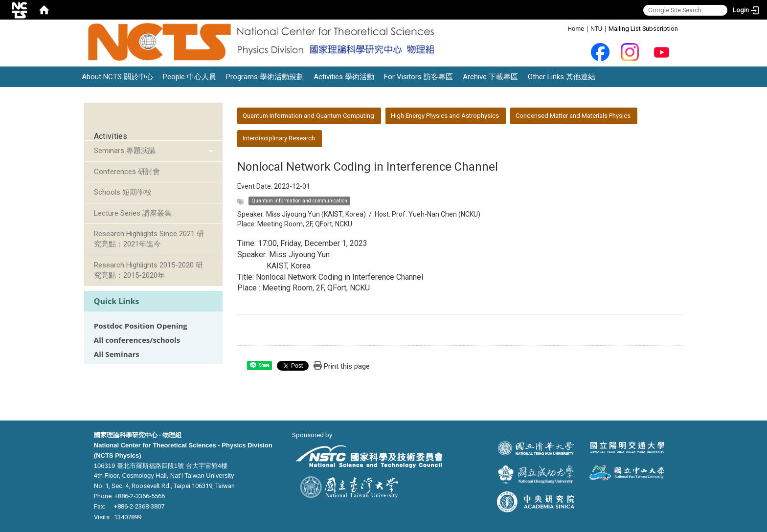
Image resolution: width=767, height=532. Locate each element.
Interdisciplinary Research (279, 138)
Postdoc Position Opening (141, 326)
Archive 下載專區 (490, 77)
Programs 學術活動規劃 (265, 77)
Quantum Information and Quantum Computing (308, 116)
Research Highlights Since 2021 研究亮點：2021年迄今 (149, 239)
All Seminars (117, 354)
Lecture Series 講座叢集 (133, 213)
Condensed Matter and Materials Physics (573, 116)
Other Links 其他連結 (562, 77)
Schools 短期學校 (123, 192)
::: (562, 28)
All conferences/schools (137, 340)
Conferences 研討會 (127, 172)
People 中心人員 (190, 77)
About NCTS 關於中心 (117, 77)
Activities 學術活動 (344, 77)
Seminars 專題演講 (125, 151)
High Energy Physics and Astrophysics (445, 116)
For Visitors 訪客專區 (418, 77)
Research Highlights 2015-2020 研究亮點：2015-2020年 (148, 270)
